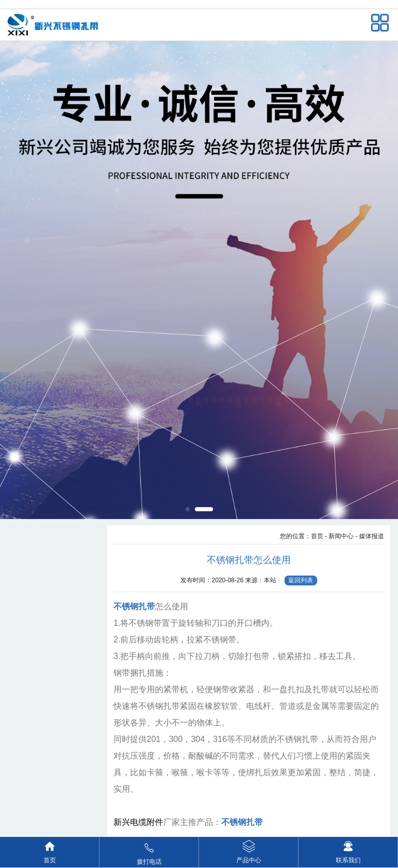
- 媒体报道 (370, 536)
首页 (317, 536)
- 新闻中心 (339, 536)
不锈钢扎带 (134, 606)
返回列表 (301, 580)
